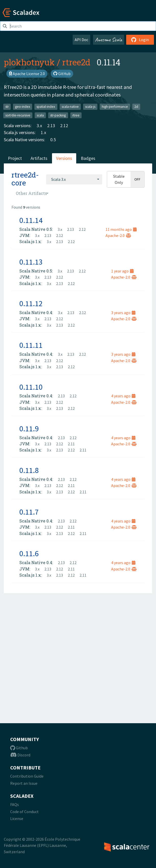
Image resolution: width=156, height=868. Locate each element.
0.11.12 (31, 303)
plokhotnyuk (29, 62)
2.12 (64, 126)
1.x (43, 132)
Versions (64, 158)
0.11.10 (31, 387)
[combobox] (74, 179)
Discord (20, 755)
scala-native (70, 107)
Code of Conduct (24, 812)
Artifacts (39, 158)
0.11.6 (29, 553)
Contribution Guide (27, 776)
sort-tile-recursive (18, 115)
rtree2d (76, 62)
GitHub (62, 74)
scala (40, 115)
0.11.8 (29, 470)
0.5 (53, 140)
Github (19, 748)
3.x (39, 126)
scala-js (90, 107)
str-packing (58, 115)
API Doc (81, 40)
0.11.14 (31, 220)
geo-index (23, 107)
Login (140, 40)
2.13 (51, 126)
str (7, 107)
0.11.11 (31, 345)
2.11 (71, 444)
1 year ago (122, 271)
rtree (76, 115)
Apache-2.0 (118, 235)
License (17, 818)
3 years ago (123, 313)
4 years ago (123, 396)
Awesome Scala (109, 40)
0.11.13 (31, 262)
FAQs (15, 804)
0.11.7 (29, 512)
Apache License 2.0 (27, 74)
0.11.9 (29, 429)
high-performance (115, 107)
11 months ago (121, 229)
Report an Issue (24, 783)
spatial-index (46, 107)
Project (15, 158)
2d (136, 107)
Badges (88, 158)
